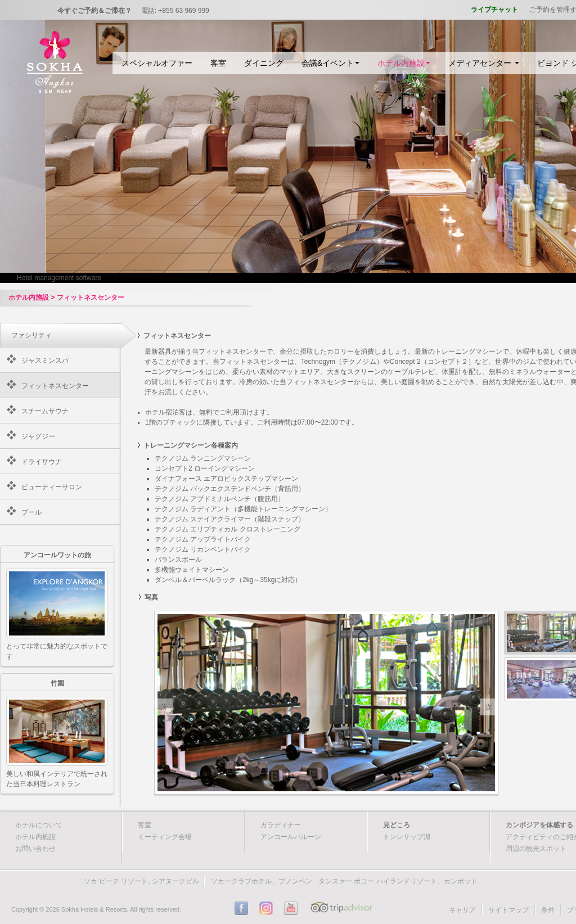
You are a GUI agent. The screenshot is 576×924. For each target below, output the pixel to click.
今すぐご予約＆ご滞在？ (94, 11)
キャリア (462, 910)
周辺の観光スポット (536, 849)
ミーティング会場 (165, 837)
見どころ (397, 825)
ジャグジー (38, 436)
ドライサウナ (42, 462)
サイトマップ (508, 910)
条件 (548, 910)
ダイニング (264, 63)
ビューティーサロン (52, 487)
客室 (218, 63)
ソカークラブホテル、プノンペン (262, 881)
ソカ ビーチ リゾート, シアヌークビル (141, 881)
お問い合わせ (35, 849)
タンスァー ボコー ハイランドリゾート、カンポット (398, 881)
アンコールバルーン (291, 837)
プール (31, 512)
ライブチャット (494, 10)
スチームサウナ (45, 411)
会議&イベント (330, 63)
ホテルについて (39, 825)
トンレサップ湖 (407, 837)
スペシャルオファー (157, 63)
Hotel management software (59, 278)
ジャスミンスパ (45, 360)
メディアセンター (484, 63)
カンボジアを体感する (539, 825)
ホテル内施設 (404, 63)
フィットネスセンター (55, 386)
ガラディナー (281, 825)
